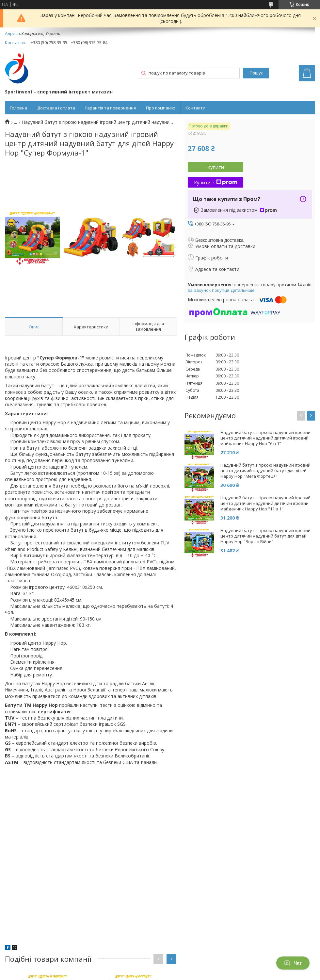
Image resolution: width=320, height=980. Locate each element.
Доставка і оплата (56, 108)
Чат (293, 963)
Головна (18, 108)
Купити (216, 167)
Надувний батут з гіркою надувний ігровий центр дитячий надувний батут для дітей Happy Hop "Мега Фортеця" (265, 471)
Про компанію (161, 108)
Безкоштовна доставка (219, 240)
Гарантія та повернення (111, 108)
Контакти (195, 108)
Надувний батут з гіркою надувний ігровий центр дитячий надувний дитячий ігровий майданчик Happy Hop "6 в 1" (265, 438)
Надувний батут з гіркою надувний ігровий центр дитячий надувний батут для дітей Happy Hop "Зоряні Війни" (265, 536)
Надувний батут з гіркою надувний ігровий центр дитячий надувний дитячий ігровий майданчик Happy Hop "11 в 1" (265, 503)
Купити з (216, 182)
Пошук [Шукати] (256, 73)
